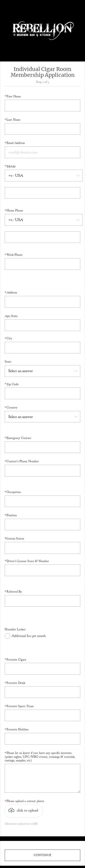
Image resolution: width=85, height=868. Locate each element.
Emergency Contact (19, 438)
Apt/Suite (11, 316)
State (8, 362)
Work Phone (15, 255)
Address (12, 293)
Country (12, 408)
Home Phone (15, 211)
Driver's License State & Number (28, 561)
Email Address (16, 143)
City (9, 338)
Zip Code (13, 384)
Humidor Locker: (15, 629)
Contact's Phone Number (23, 461)
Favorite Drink (16, 683)
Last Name (13, 120)
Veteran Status (14, 539)
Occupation (14, 492)
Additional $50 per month (29, 636)
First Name (14, 96)
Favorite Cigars (16, 660)
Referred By (14, 592)
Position (12, 515)
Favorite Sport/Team (20, 706)
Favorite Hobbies (18, 730)
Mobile (11, 167)
